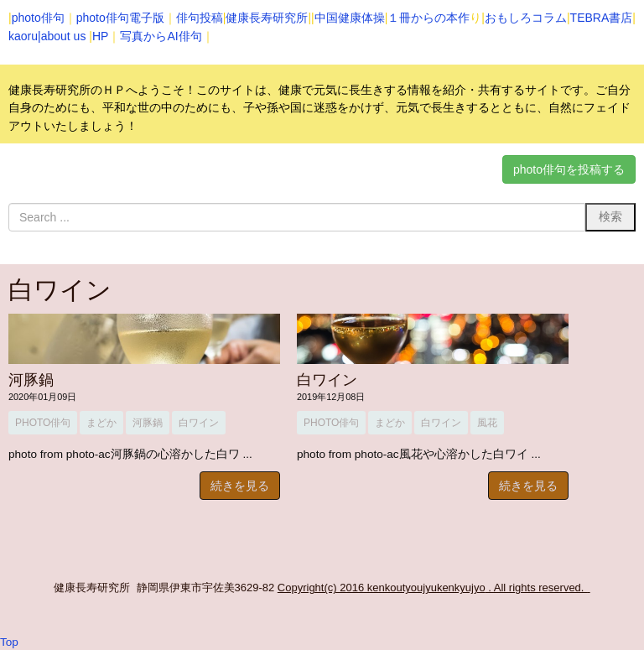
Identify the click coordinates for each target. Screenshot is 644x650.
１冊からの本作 (428, 18)
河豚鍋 (31, 380)
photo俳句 (38, 18)
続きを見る (240, 486)
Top (9, 642)
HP (100, 36)
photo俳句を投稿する (569, 169)
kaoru (23, 36)
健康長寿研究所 (267, 18)
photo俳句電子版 (120, 18)
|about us (62, 36)
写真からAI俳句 (161, 36)
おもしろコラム (526, 18)
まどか (101, 423)
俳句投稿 (200, 18)
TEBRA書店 (602, 18)
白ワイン (199, 423)
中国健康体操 (350, 18)
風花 (487, 423)
